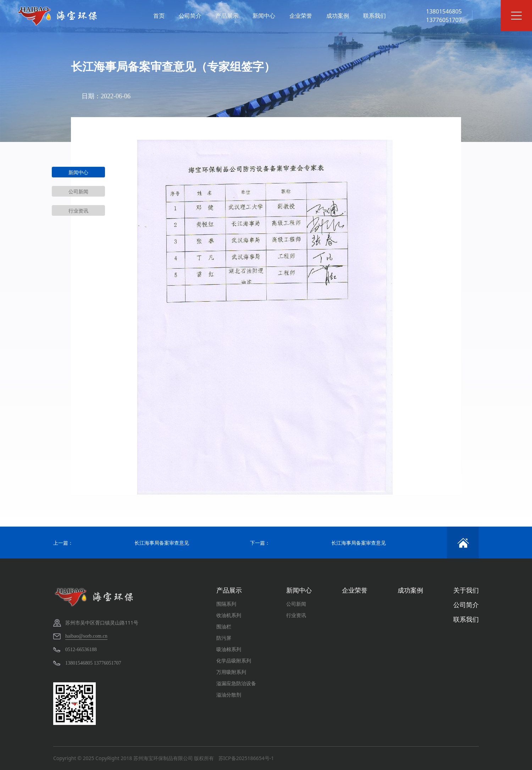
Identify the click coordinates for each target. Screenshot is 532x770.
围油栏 (224, 626)
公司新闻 (78, 191)
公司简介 (190, 16)
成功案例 (338, 16)
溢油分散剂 (229, 695)
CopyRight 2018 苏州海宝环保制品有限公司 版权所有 (155, 758)
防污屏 (224, 638)
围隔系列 (226, 604)
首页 (159, 16)
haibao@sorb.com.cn (86, 636)
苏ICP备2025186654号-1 (246, 758)
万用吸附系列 (231, 672)
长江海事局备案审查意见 (162, 543)
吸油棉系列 (229, 649)
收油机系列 (229, 615)
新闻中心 (264, 16)
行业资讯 (78, 211)
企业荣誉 (301, 16)
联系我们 (375, 16)
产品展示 (227, 16)
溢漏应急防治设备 (236, 683)
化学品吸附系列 (234, 661)
